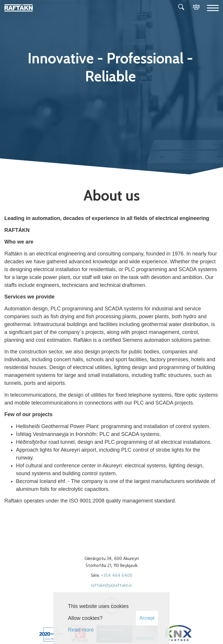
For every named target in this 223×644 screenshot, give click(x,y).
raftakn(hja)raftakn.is (111, 586)
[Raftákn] (19, 8)
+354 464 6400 (117, 576)
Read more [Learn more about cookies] (81, 630)
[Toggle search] (181, 8)
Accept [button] (147, 618)
